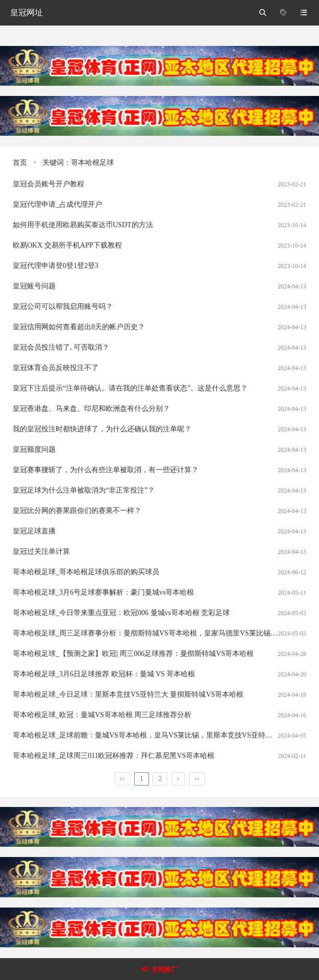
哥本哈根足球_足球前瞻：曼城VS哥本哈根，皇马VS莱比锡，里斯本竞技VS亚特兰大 (146, 735)
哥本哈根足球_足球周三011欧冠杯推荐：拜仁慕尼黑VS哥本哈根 (114, 756)
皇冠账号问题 (34, 286)
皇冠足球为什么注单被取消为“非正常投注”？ (84, 490)
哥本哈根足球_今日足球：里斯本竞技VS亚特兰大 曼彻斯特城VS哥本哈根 (128, 694)
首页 (20, 163)
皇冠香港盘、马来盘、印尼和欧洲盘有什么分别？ (91, 409)
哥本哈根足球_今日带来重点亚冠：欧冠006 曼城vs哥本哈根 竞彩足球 (121, 613)
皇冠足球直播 (34, 531)
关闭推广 (164, 970)
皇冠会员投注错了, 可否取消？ (61, 347)
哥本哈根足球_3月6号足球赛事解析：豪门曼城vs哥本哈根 (103, 592)
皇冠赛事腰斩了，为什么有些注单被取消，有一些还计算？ (106, 470)
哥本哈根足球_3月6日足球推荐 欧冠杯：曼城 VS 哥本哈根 (104, 674)
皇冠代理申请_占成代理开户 (57, 204)
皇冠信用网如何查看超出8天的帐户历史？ (79, 327)
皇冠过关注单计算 (41, 552)
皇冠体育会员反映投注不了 (56, 368)
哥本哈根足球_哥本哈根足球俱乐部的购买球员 (86, 572)
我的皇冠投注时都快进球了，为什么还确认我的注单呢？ (102, 429)
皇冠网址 (27, 13)
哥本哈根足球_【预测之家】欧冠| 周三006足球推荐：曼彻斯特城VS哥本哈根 (133, 654)
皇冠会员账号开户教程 (48, 184)
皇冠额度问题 (34, 449)
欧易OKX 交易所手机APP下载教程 (67, 245)
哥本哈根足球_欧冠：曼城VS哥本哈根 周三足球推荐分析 (102, 715)
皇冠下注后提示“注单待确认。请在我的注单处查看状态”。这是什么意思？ (130, 388)
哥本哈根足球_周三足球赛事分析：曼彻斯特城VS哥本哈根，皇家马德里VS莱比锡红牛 (149, 633)
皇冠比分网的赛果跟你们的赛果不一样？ (77, 511)
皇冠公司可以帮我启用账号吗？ (63, 307)
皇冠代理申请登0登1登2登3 (56, 266)
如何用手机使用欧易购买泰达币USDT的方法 (83, 225)
